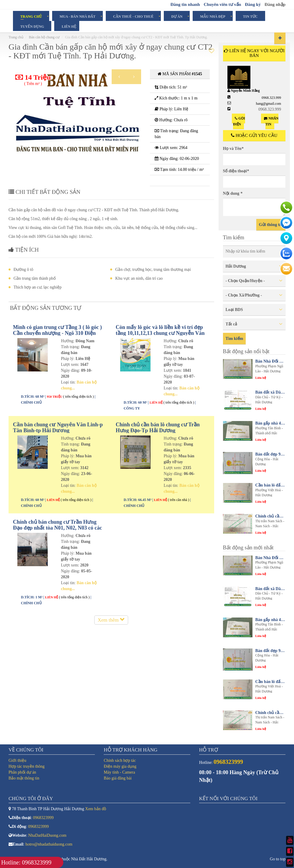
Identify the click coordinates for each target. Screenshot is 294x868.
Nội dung (233, 193)
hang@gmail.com (269, 104)
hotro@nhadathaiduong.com (49, 844)
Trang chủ (16, 37)
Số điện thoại (236, 171)
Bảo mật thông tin (24, 778)
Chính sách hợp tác (120, 760)
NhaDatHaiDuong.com (47, 835)
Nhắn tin (271, 121)
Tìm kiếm (234, 339)
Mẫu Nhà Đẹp (213, 16)
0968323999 (43, 818)
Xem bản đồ (96, 809)
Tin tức (250, 16)
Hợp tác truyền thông (27, 766)
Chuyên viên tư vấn (222, 4)
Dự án (177, 16)
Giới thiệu (17, 760)
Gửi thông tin (271, 225)
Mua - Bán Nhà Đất (77, 16)
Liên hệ (69, 26)
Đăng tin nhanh (185, 4)
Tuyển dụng (32, 26)
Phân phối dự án (22, 772)
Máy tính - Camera (119, 772)
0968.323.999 (271, 98)
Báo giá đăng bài (118, 778)
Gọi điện (239, 121)
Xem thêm (111, 620)
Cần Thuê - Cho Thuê (133, 16)
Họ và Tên (233, 149)
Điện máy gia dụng (120, 766)
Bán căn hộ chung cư (44, 37)
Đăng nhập (275, 4)
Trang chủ (31, 16)
